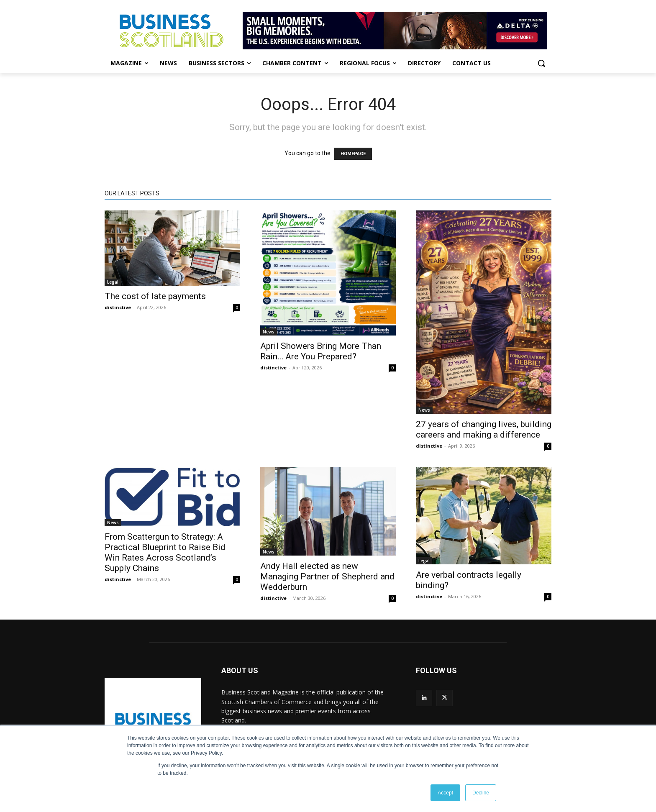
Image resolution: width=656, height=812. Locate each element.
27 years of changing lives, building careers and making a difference (484, 429)
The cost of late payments (155, 296)
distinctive (118, 307)
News (269, 332)
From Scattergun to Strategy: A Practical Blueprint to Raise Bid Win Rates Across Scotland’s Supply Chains (165, 552)
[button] (541, 63)
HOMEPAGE (353, 154)
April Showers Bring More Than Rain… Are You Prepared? (321, 351)
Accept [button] (445, 793)
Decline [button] (481, 793)
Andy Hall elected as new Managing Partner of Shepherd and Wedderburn (327, 576)
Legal (113, 282)
